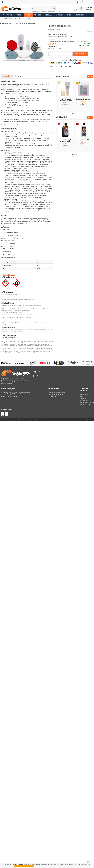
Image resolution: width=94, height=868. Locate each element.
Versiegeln (38, 15)
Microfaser (60, 15)
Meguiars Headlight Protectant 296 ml (65, 141)
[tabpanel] (65, 95)
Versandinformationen (55, 394)
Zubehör (70, 15)
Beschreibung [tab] (7, 76)
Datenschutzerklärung (28, 866)
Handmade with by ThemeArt (37, 418)
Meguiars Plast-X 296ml (84, 140)
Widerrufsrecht (84, 403)
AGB (82, 396)
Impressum (83, 400)
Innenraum (49, 15)
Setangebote (80, 15)
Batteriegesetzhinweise (86, 401)
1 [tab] (73, 114)
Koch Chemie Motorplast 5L (84, 99)
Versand (59, 49)
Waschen (10, 15)
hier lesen (62, 42)
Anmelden (82, 2)
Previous (88, 77)
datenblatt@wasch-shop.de (17, 331)
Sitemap (83, 398)
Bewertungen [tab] (20, 76)
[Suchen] (41, 8)
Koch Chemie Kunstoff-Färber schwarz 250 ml (65, 100)
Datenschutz (84, 394)
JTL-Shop (89, 418)
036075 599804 (12, 397)
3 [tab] (76, 114)
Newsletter (52, 396)
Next (91, 77)
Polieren (29, 15)
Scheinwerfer (58, 39)
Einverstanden (18, 866)
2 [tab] (74, 114)
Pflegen (20, 15)
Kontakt (90, 2)
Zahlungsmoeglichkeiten (56, 392)
